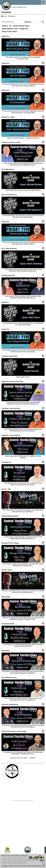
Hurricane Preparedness (10, 704)
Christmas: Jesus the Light (11, 408)
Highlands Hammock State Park (12, 381)
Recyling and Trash (8, 275)
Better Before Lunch (10, 29)
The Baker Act (7, 462)
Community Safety (8, 624)
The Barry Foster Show (10, 356)
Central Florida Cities (21, 26)
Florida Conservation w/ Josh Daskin (14, 731)
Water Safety (6, 597)
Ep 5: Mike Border (8, 169)
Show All (32, 758)
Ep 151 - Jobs (6, 489)
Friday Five (24, 29)
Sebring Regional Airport (10, 516)
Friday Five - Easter (8, 117)
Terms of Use (5, 856)
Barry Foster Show (10, 31)
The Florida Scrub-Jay (9, 678)
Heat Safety (6, 651)
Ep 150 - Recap (7, 570)
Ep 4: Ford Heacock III (9, 195)
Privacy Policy (15, 856)
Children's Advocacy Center (11, 142)
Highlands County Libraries (11, 435)
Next (26, 758)
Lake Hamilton (19, 7)
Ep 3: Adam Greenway (9, 249)
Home (4, 16)
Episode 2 (5, 302)
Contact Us (24, 856)
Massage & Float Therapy (10, 543)
